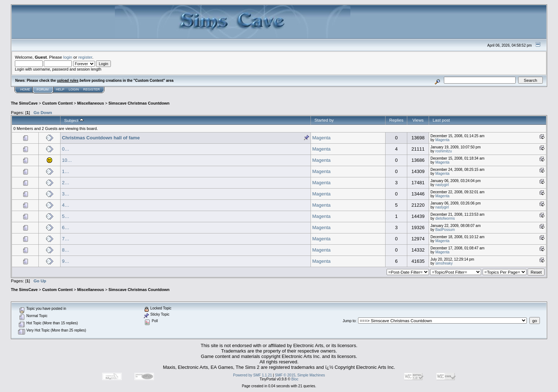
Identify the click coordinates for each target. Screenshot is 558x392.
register (85, 57)
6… (66, 227)
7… (66, 239)
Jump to (349, 321)
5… (66, 216)
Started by (324, 120)
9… (66, 261)
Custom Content (57, 103)
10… (67, 160)
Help (60, 89)
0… (66, 149)
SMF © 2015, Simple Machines (300, 375)
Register (92, 89)
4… (66, 205)
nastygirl (442, 185)
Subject (74, 120)
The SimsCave (24, 103)
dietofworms (445, 218)
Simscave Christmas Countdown (139, 103)
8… (66, 250)
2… (66, 183)
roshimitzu (444, 151)
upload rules (68, 81)
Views (418, 120)
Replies (396, 120)
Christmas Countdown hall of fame (101, 138)
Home (25, 89)
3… (66, 194)
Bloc (295, 379)
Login (74, 89)
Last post (441, 120)
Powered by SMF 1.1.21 (252, 375)
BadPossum (445, 230)
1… (66, 171)
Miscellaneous (91, 103)
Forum (43, 89)
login (68, 57)
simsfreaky (444, 263)
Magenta (322, 138)
